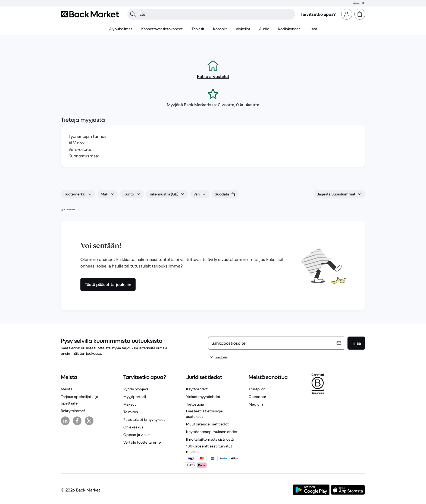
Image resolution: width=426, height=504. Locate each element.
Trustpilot (257, 389)
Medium (256, 404)
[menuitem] (121, 29)
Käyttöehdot (197, 389)
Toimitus (131, 412)
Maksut (130, 404)
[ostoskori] (360, 14)
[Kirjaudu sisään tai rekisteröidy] (347, 14)
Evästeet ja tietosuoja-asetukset (205, 414)
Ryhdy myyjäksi (136, 389)
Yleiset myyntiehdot (203, 397)
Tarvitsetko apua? (318, 14)
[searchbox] (216, 14)
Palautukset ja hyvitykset (144, 419)
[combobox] (78, 194)
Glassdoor (257, 397)
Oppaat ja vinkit (137, 435)
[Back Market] (90, 14)
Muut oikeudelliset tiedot (207, 424)
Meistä (67, 389)
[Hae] (133, 14)
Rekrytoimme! (73, 411)
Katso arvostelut (213, 76)
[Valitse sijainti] (358, 3)
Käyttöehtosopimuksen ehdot (212, 432)
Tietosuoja (195, 404)
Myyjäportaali (135, 397)
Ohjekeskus (133, 427)
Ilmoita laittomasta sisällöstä (210, 439)
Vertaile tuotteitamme (142, 442)
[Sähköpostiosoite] (277, 343)
